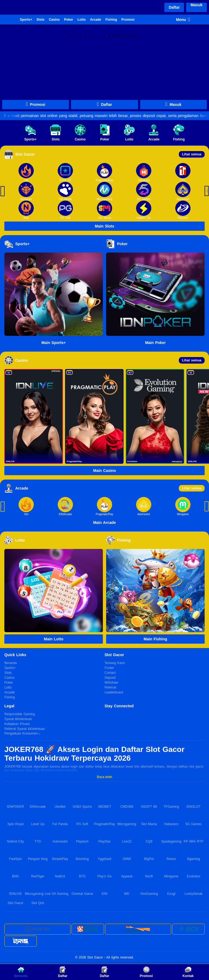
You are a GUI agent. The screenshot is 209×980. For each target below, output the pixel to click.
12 (124, 36)
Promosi (128, 20)
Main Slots (104, 226)
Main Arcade (104, 523)
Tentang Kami (115, 663)
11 (119, 36)
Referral (110, 687)
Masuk (196, 5)
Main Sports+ (53, 343)
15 (139, 36)
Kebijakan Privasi (17, 724)
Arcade (96, 20)
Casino (54, 20)
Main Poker (155, 343)
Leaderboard (114, 692)
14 (134, 36)
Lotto (82, 20)
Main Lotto (54, 639)
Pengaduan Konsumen (22, 734)
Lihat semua (192, 154)
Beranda (9, 20)
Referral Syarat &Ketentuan (25, 729)
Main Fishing (156, 639)
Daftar (174, 7)
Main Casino (104, 471)
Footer (109, 668)
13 (129, 36)
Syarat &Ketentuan (18, 719)
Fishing (111, 20)
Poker (68, 20)
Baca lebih (104, 777)
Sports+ (26, 20)
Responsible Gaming (20, 714)
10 (114, 36)
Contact (110, 673)
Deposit (110, 678)
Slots (40, 20)
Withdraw (111, 683)
